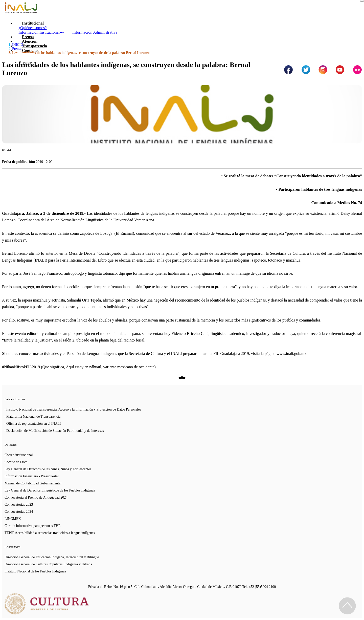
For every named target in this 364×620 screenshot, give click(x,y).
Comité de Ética (16, 462)
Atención (30, 41)
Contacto (30, 50)
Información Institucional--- (41, 32)
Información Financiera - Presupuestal (32, 476)
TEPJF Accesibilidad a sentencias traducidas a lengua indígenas (50, 533)
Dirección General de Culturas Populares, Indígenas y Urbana (48, 564)
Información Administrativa (95, 32)
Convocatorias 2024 (19, 512)
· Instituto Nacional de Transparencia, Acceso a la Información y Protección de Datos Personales (73, 409)
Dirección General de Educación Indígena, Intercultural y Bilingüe (52, 557)
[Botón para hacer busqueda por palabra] (353, 59)
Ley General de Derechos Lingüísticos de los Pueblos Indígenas (50, 490)
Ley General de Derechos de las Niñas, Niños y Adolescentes (48, 469)
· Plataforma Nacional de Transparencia (32, 416)
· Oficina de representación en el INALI (33, 424)
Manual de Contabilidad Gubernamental (33, 483)
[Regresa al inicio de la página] (347, 606)
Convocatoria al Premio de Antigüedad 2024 (36, 497)
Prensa (28, 37)
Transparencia (35, 46)
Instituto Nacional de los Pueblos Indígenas (35, 571)
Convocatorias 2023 (19, 505)
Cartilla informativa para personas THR (33, 526)
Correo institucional (19, 455)
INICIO (18, 45)
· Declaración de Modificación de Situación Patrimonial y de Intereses (54, 431)
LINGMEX (13, 519)
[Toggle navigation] (362, 1)
